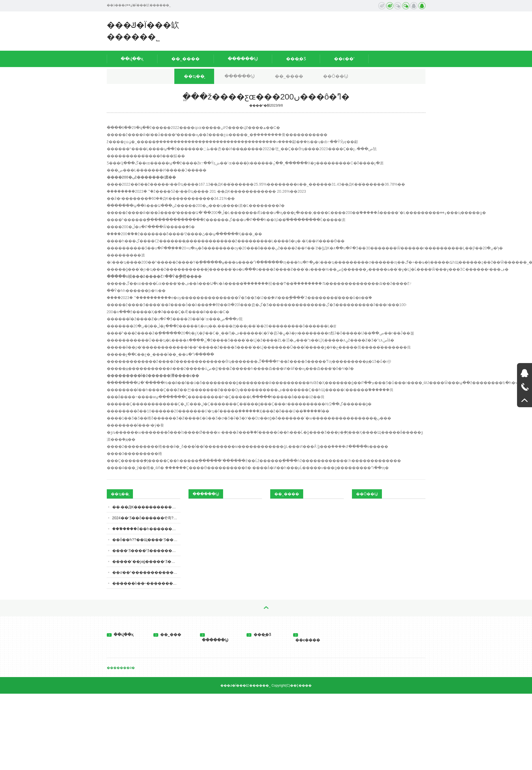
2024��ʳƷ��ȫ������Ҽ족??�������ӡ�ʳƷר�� (146, 518)
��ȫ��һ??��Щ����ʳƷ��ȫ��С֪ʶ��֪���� (146, 540)
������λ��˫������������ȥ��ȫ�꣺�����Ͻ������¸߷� (146, 583)
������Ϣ (243, 59)
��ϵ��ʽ (344, 59)
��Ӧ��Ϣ (336, 76)
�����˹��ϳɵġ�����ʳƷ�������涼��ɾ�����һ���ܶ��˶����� (146, 561)
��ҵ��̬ (194, 76)
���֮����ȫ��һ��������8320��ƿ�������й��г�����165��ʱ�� (146, 529)
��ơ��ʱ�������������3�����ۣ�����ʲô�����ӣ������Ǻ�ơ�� (146, 572)
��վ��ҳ (132, 59)
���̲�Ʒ (296, 59)
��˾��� (167, 635)
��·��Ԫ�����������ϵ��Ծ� (146, 507)
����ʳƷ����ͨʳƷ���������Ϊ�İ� (146, 551)
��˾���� (186, 59)
